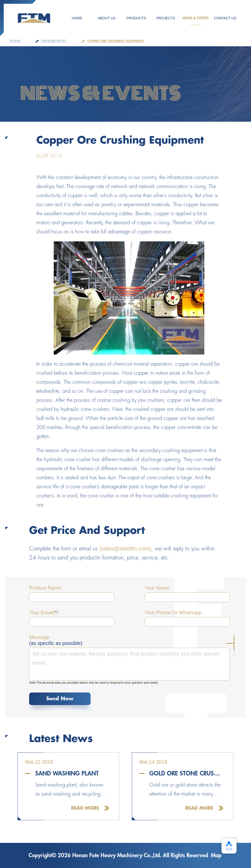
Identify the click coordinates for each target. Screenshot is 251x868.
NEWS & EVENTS (196, 21)
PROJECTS (166, 18)
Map (216, 855)
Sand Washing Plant (67, 773)
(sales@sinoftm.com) (125, 549)
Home (15, 41)
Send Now (60, 699)
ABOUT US (107, 18)
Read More (85, 808)
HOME (77, 18)
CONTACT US (225, 18)
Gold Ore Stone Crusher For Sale (186, 773)
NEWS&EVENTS (54, 41)
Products (136, 18)
